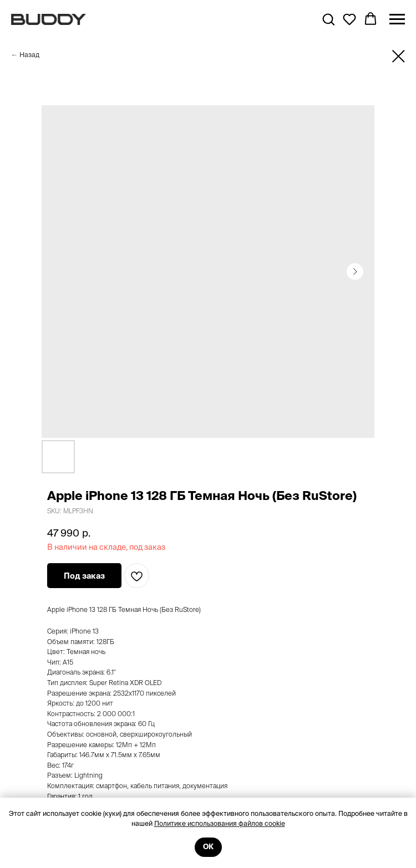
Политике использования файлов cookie (220, 823)
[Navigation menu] (397, 19)
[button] (328, 19)
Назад (29, 55)
